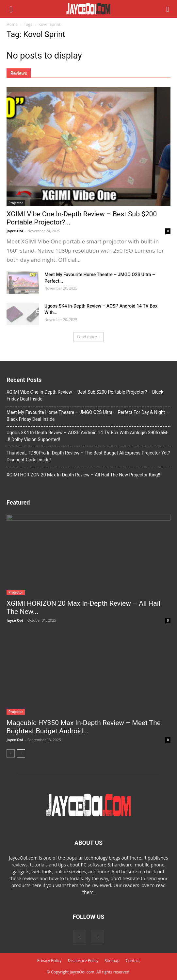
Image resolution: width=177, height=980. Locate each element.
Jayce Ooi (15, 231)
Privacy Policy (49, 961)
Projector (16, 203)
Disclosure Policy (83, 961)
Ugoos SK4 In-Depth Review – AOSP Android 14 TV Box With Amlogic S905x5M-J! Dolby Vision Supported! (87, 436)
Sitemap (112, 961)
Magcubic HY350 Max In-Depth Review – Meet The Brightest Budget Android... (84, 727)
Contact (133, 961)
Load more (88, 337)
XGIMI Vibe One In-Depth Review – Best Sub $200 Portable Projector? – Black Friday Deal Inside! (85, 395)
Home (12, 24)
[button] (168, 9)
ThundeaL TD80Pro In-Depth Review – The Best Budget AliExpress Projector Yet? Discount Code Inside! (88, 456)
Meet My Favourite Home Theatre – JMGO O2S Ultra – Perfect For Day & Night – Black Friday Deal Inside (88, 416)
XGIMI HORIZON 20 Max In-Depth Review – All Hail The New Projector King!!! (84, 475)
